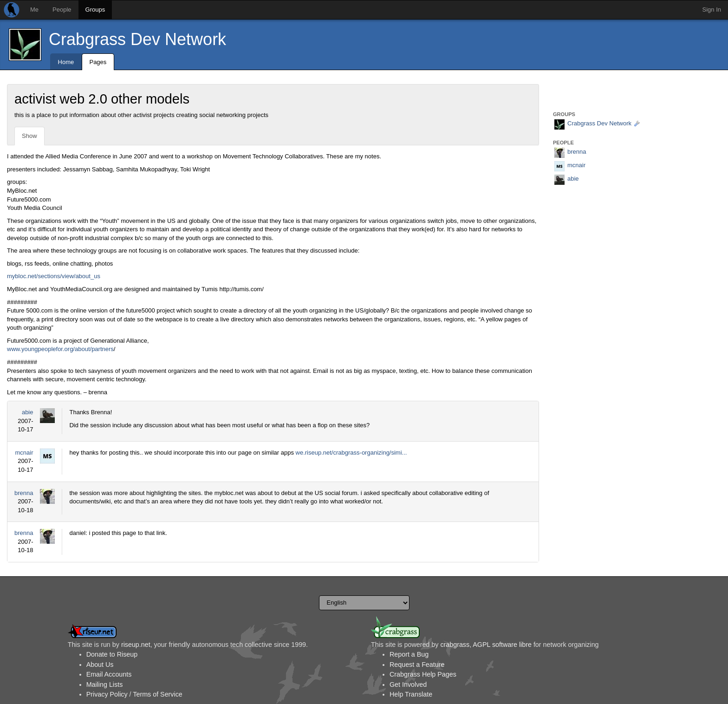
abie (28, 412)
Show (29, 136)
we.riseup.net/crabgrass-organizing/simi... (351, 453)
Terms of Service (157, 694)
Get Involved (408, 684)
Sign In (712, 10)
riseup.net (136, 645)
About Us (100, 665)
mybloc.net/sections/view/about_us (54, 276)
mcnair (24, 453)
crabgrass (455, 645)
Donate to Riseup (112, 654)
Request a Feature (417, 665)
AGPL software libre (502, 645)
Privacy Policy (107, 694)
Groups (95, 10)
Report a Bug (409, 654)
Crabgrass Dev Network (137, 39)
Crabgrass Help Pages (423, 674)
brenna (24, 493)
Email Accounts (109, 674)
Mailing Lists (105, 684)
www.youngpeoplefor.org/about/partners (60, 349)
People (62, 10)
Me (34, 10)
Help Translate (411, 694)
